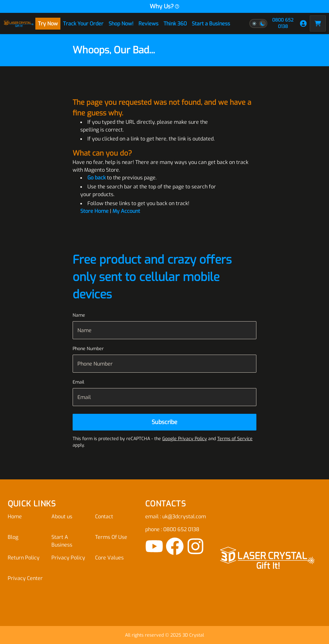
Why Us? (165, 6)
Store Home (94, 211)
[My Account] (303, 23)
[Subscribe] (164, 422)
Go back (97, 178)
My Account (126, 211)
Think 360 (175, 24)
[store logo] (19, 23)
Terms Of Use (111, 537)
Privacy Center (25, 578)
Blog (13, 537)
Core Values (109, 558)
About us (62, 517)
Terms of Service (235, 439)
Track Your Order (83, 24)
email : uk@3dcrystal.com (176, 517)
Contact (104, 517)
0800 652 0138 (283, 23)
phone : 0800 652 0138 (172, 529)
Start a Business (211, 24)
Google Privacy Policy (185, 439)
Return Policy (24, 558)
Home (15, 517)
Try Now (48, 24)
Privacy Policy (68, 558)
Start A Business (62, 541)
